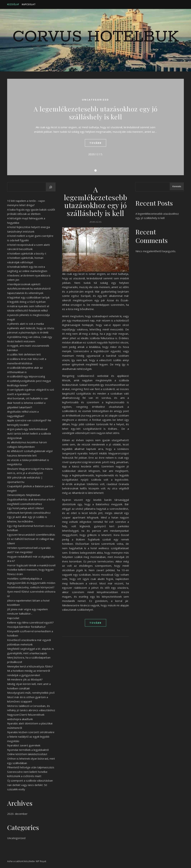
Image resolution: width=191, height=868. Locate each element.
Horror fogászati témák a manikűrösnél (31, 565)
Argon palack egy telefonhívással (27, 429)
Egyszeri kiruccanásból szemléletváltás (31, 535)
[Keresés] (51, 187)
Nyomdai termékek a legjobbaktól (28, 750)
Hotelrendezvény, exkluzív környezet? (31, 587)
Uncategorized (95, 100)
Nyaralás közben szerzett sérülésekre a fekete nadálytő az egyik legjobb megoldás (31, 736)
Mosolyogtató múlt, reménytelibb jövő (31, 693)
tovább (95, 143)
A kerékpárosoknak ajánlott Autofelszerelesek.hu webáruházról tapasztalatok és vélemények (29, 289)
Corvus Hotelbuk (96, 37)
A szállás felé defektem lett (24, 354)
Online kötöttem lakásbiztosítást (27, 754)
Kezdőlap (13, 4)
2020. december (17, 814)
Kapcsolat (29, 4)
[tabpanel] (95, 127)
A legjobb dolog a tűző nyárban (26, 302)
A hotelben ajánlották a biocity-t (27, 253)
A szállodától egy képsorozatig (26, 376)
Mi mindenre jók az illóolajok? (25, 679)
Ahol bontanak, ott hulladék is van (27, 398)
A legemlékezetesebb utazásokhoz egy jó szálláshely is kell (96, 113)
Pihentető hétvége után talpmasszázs (31, 767)
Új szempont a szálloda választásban (30, 780)
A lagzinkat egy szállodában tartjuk (28, 297)
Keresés (177, 186)
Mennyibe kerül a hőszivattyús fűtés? (30, 666)
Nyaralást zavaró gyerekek (24, 745)
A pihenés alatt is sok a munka (26, 324)
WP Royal (41, 861)
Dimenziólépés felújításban (24, 495)
